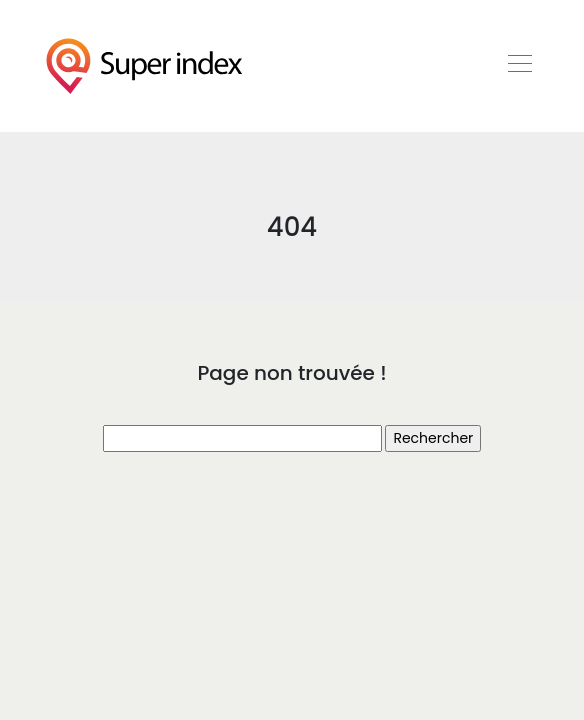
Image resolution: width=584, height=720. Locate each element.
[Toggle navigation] (519, 66)
